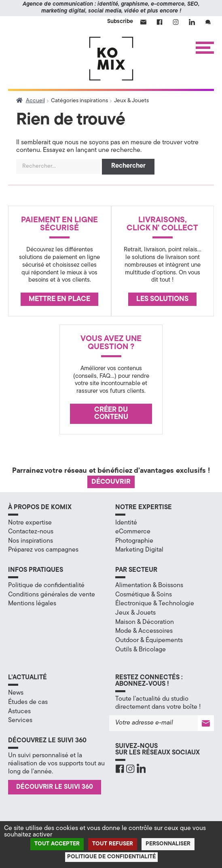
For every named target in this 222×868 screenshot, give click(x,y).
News (16, 693)
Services (20, 721)
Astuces (19, 712)
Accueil (35, 101)
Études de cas (28, 702)
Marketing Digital (139, 550)
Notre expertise (30, 523)
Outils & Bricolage (141, 650)
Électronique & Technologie (155, 604)
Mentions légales (32, 604)
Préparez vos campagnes (43, 550)
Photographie (134, 541)
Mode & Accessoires (144, 631)
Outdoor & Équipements (149, 640)
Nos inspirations (31, 541)
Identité (126, 523)
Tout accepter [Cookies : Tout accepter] (57, 844)
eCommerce (133, 532)
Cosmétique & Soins (144, 595)
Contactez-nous (31, 532)
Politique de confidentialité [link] (111, 857)
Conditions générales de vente (52, 595)
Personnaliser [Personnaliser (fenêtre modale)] (168, 844)
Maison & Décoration (145, 622)
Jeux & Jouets (135, 613)
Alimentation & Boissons (149, 586)
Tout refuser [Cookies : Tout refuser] (113, 844)
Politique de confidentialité (46, 586)
